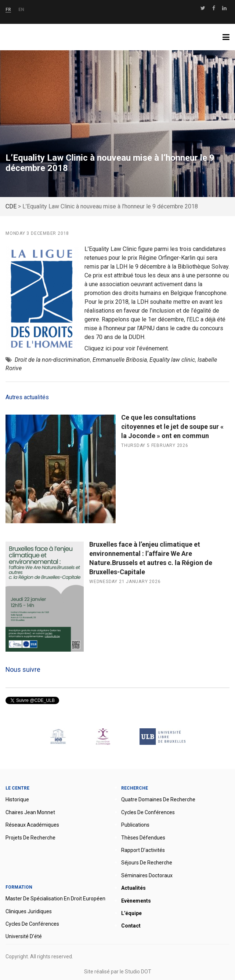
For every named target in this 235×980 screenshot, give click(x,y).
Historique (17, 799)
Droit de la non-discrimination (52, 360)
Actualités (133, 888)
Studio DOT (138, 972)
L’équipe (131, 913)
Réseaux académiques (32, 825)
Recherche (135, 788)
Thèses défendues (143, 838)
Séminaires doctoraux (147, 875)
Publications (135, 825)
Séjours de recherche (147, 863)
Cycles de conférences (148, 812)
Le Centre (17, 788)
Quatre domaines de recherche (158, 799)
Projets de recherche (30, 838)
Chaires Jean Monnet (30, 812)
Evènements (136, 901)
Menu (229, 37)
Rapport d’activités (143, 850)
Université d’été (24, 936)
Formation (19, 887)
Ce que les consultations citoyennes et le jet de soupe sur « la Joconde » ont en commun (172, 427)
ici (108, 348)
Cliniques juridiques (29, 911)
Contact (131, 926)
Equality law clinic (172, 360)
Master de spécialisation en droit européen (55, 899)
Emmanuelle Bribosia (120, 360)
